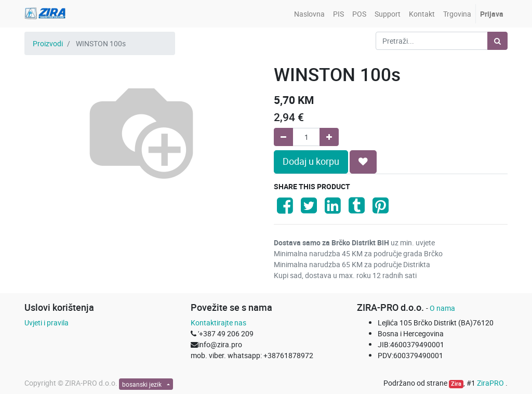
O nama (442, 308)
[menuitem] (309, 14)
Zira (456, 384)
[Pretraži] (497, 41)
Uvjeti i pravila (46, 323)
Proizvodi (48, 43)
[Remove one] (283, 137)
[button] (363, 162)
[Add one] (329, 137)
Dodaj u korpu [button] (311, 161)
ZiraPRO (491, 383)
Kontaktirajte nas (218, 323)
